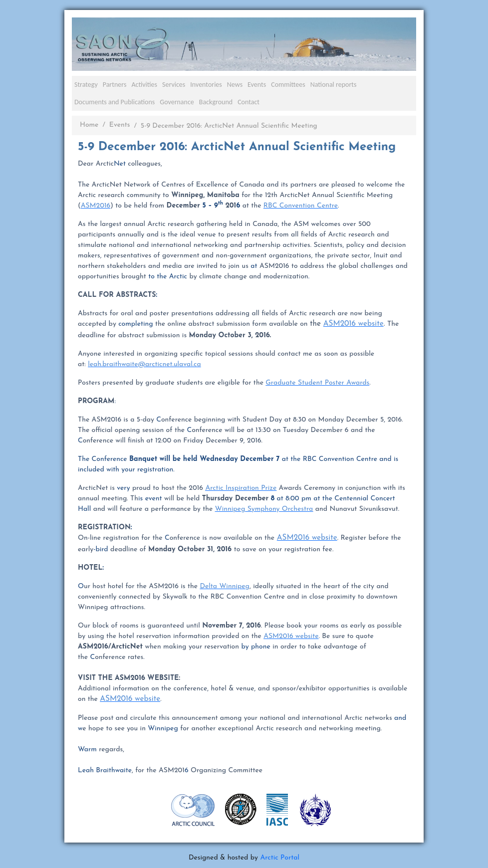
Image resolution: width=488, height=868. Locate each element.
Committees (288, 85)
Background (216, 102)
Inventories (206, 85)
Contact (248, 102)
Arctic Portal (280, 858)
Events (257, 85)
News (235, 85)
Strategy (86, 85)
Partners (115, 85)
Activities (144, 85)
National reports (334, 85)
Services (174, 85)
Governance (177, 102)
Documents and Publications (115, 102)
